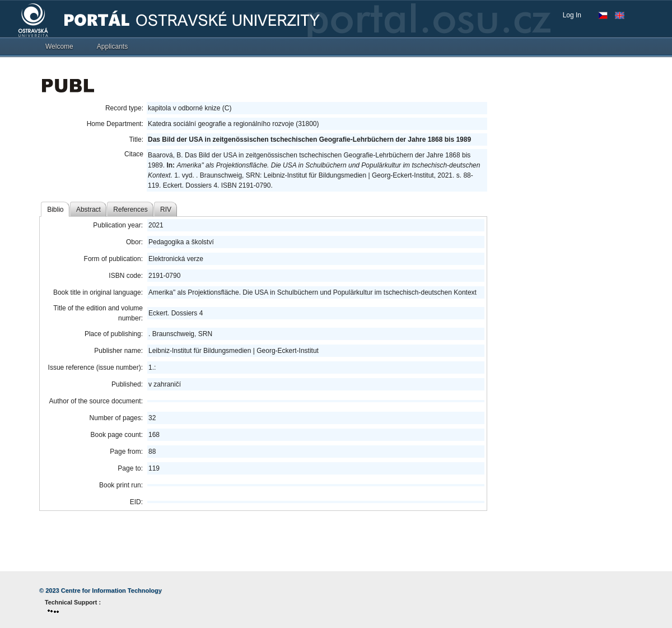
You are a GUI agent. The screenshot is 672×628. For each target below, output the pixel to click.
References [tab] (130, 210)
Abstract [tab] (88, 210)
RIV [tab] (166, 210)
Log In (572, 15)
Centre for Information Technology (111, 590)
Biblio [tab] (55, 210)
